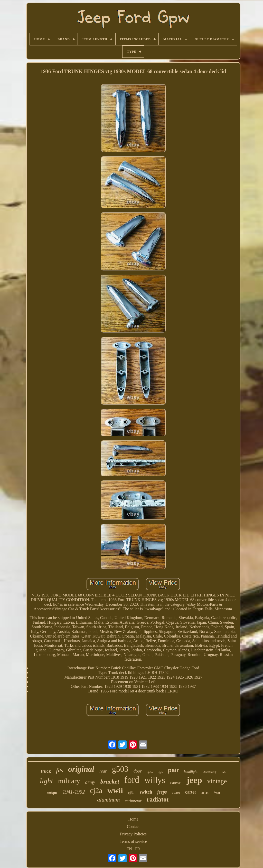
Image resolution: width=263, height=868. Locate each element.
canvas (176, 783)
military (69, 781)
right (160, 772)
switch (146, 792)
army (90, 782)
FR (138, 849)
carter (191, 792)
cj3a (131, 793)
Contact (133, 827)
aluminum (108, 800)
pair (173, 770)
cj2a (96, 790)
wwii (115, 790)
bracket (110, 782)
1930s (176, 793)
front (217, 793)
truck (46, 771)
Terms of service (133, 841)
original (81, 769)
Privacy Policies (133, 834)
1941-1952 (74, 792)
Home (133, 819)
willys (155, 780)
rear (103, 771)
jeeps (162, 792)
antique (52, 793)
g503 (120, 769)
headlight (191, 772)
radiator (158, 799)
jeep (194, 780)
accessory (210, 772)
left (224, 772)
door (138, 771)
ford (132, 780)
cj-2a (150, 772)
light (46, 781)
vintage (217, 781)
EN (129, 849)
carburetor (133, 801)
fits (60, 770)
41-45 (205, 793)
